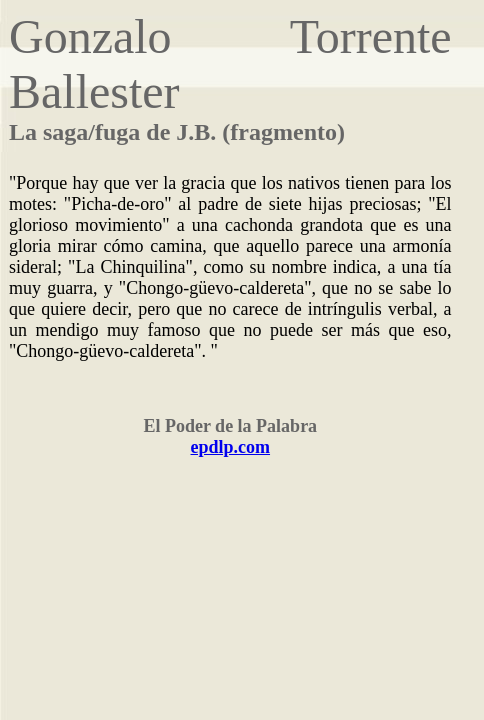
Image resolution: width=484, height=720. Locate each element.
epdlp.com (231, 447)
